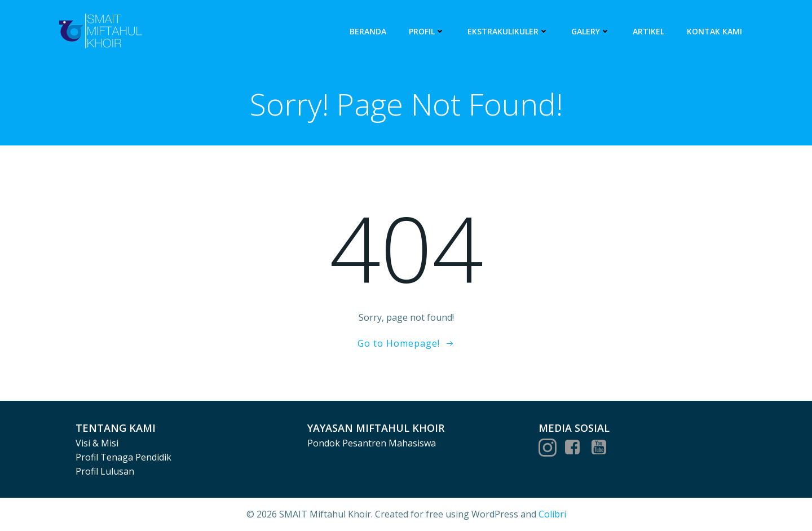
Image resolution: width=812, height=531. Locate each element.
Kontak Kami (714, 31)
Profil (427, 31)
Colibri (552, 514)
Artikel (648, 31)
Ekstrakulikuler (508, 31)
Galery (591, 31)
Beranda (368, 31)
